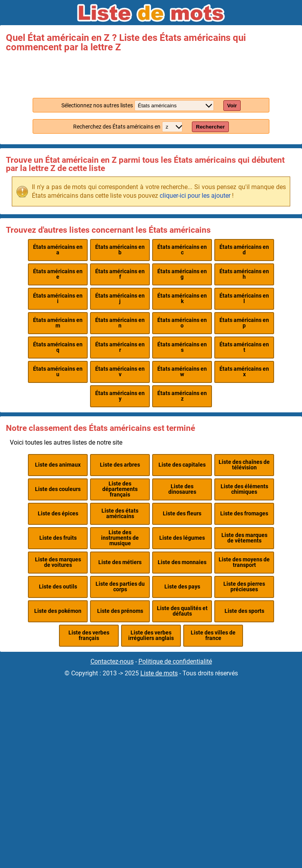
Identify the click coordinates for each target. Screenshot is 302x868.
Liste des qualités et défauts (182, 611)
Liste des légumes (182, 538)
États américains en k (182, 299)
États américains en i (58, 299)
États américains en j (120, 299)
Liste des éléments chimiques (244, 489)
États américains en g (182, 274)
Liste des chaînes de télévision (244, 465)
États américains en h (244, 274)
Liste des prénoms (120, 611)
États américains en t (244, 347)
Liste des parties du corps (120, 587)
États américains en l (244, 299)
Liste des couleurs (58, 489)
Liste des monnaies (182, 562)
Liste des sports (244, 611)
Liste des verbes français (89, 635)
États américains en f (120, 274)
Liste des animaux (58, 465)
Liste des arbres (120, 465)
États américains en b (120, 250)
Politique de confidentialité (175, 661)
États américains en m (58, 323)
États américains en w (182, 372)
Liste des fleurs (182, 514)
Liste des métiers (120, 562)
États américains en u (58, 372)
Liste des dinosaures (182, 489)
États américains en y (120, 396)
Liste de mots (159, 673)
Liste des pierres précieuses (244, 587)
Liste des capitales (182, 465)
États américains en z (182, 396)
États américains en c (182, 250)
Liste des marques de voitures (58, 562)
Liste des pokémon (58, 611)
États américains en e (58, 274)
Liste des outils (58, 587)
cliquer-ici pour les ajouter (195, 196)
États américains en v (120, 372)
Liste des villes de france (213, 635)
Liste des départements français (120, 489)
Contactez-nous (112, 661)
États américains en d (244, 250)
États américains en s (182, 347)
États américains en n (120, 323)
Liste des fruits (58, 538)
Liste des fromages (244, 514)
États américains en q (58, 347)
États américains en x (244, 372)
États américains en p (244, 323)
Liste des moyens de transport (244, 562)
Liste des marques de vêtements (244, 538)
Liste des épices (58, 514)
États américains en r (120, 347)
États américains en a (58, 250)
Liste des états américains (120, 514)
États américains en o (182, 323)
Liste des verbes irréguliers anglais (151, 635)
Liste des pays (182, 587)
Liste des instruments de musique (120, 538)
